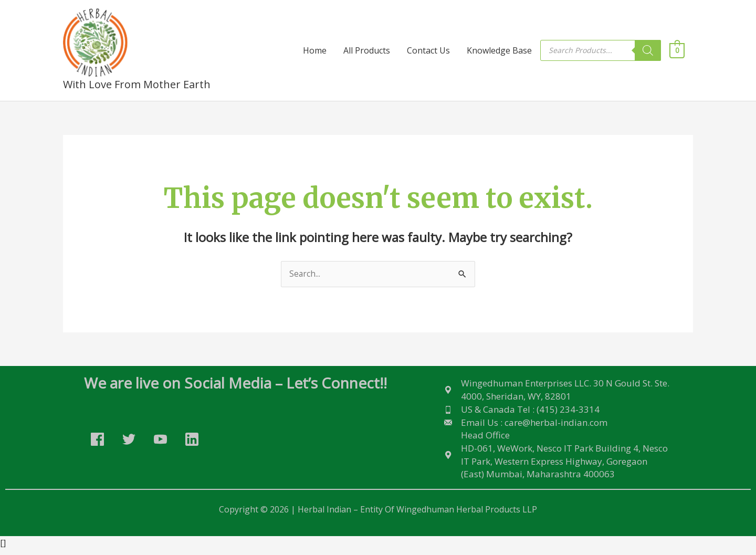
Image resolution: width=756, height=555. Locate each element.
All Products (367, 51)
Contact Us (428, 51)
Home (315, 51)
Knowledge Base (499, 51)
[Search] (648, 51)
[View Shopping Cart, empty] (677, 51)
